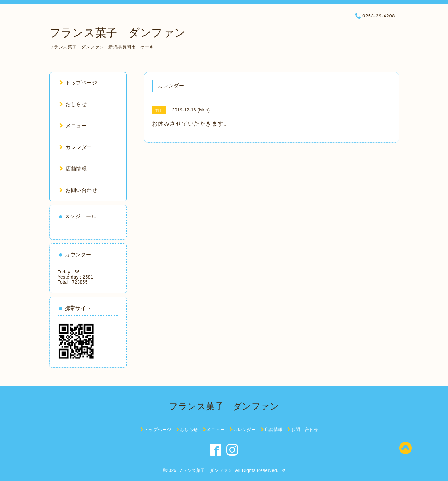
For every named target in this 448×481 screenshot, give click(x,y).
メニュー (73, 126)
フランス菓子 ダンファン (118, 33)
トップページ (78, 83)
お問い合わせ (78, 190)
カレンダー (76, 147)
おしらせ (73, 104)
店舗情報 (73, 169)
